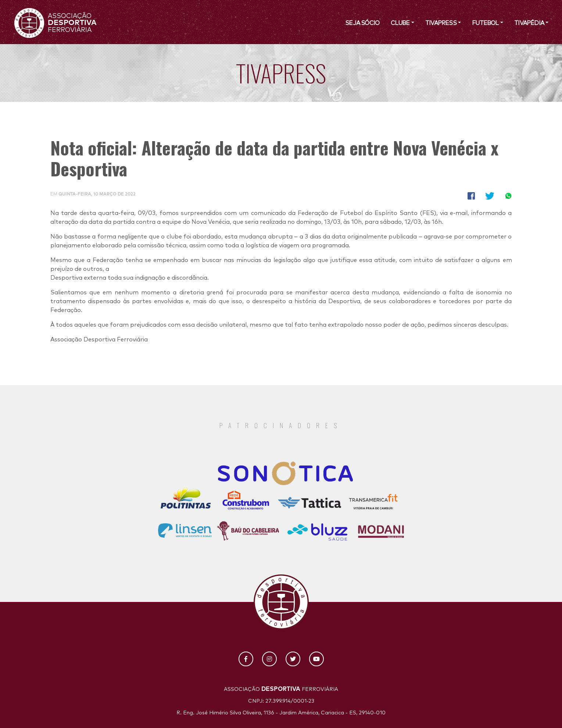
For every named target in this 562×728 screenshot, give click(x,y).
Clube (400, 23)
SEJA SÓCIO (362, 23)
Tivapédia (529, 23)
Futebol (485, 23)
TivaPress (441, 23)
